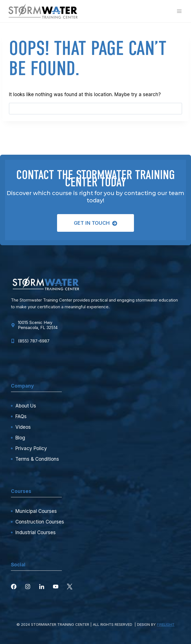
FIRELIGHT (166, 624)
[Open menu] (179, 11)
